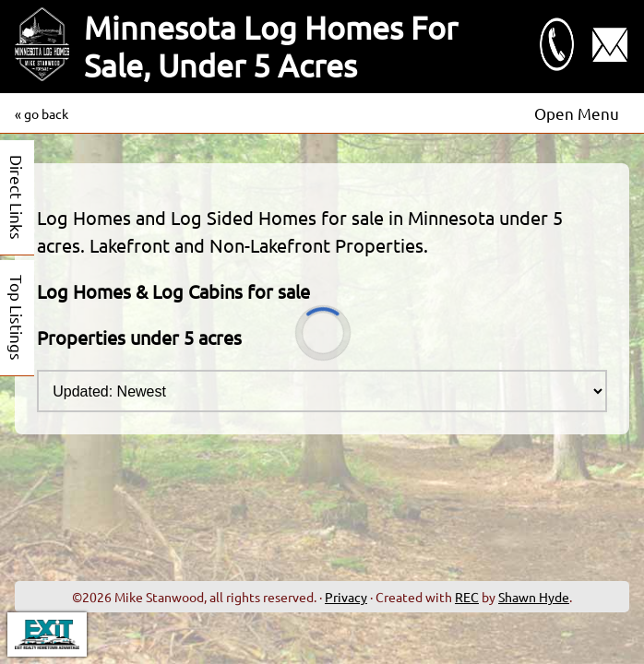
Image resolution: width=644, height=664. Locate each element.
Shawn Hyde (534, 597)
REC (467, 597)
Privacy (346, 597)
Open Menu (577, 113)
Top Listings (17, 318)
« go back (42, 113)
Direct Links (17, 197)
